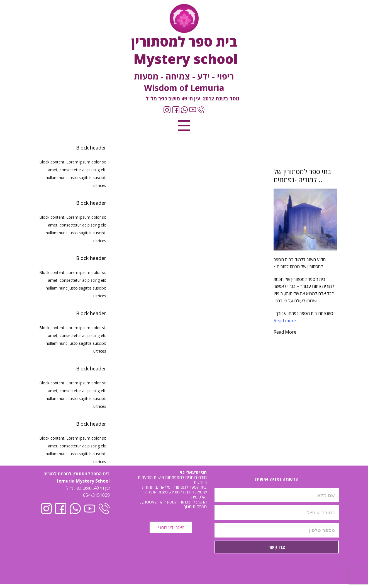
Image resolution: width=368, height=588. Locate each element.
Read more (285, 320)
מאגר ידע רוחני (171, 527)
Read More (285, 332)
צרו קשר (277, 547)
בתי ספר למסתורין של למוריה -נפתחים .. (302, 175)
